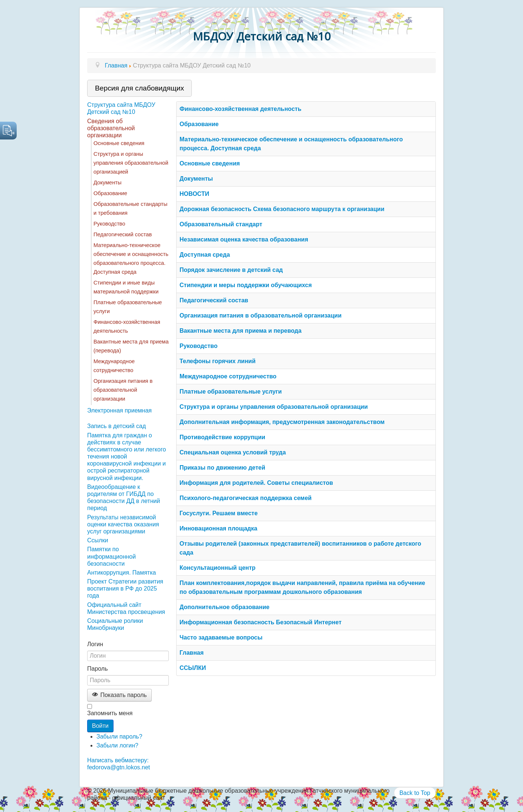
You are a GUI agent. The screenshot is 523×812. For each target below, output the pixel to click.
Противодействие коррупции (222, 437)
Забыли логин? (117, 745)
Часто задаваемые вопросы (221, 637)
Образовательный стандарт (221, 224)
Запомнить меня (110, 713)
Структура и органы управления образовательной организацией (131, 163)
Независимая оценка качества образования (244, 239)
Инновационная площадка (218, 528)
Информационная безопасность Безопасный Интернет (261, 622)
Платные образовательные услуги (231, 392)
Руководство (109, 224)
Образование (110, 193)
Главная (192, 653)
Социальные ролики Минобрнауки (115, 624)
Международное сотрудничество (228, 376)
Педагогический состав (123, 234)
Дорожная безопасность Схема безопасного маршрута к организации (282, 209)
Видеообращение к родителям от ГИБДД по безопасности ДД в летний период (124, 498)
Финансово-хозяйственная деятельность (241, 109)
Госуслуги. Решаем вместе (219, 513)
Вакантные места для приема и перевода (241, 331)
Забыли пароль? (119, 737)
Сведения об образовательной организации (111, 128)
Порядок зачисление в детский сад (231, 270)
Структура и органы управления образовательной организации (274, 407)
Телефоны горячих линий (218, 361)
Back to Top (415, 793)
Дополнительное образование (224, 607)
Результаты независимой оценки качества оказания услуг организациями (123, 524)
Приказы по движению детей (222, 468)
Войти (100, 726)
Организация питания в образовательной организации (123, 390)
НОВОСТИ (194, 194)
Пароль (98, 669)
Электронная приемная (119, 410)
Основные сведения (119, 143)
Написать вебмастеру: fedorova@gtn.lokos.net (119, 764)
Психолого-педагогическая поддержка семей (246, 498)
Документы (108, 183)
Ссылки (98, 540)
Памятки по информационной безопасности (111, 556)
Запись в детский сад (116, 426)
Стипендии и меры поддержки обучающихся (246, 285)
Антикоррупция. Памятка (121, 573)
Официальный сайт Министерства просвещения (126, 608)
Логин (95, 644)
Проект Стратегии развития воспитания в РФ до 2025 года (125, 589)
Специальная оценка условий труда (233, 452)
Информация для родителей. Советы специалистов (256, 483)
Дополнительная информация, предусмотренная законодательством (282, 422)
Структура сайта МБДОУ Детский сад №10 (121, 108)
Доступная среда (205, 255)
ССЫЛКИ (193, 668)
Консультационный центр (218, 568)
